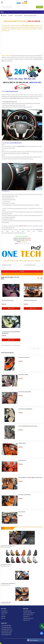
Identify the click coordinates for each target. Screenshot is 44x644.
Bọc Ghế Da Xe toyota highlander (25, 409)
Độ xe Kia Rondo (22, 512)
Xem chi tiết (11, 308)
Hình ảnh (3, 617)
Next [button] (42, 529)
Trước (34, 348)
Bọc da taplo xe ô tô (28, 615)
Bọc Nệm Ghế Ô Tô (27, 611)
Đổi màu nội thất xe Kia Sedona (30, 300)
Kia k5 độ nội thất (22, 443)
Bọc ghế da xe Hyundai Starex (25, 495)
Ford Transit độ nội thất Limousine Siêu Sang (28, 426)
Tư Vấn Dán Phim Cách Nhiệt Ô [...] (8, 584)
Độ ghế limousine (22, 460)
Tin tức (3, 615)
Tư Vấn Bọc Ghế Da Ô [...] (6, 602)
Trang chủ (4, 16)
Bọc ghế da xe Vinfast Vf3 (24, 357)
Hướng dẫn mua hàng (6, 627)
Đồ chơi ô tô (26, 617)
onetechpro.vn (24, 242)
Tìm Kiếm (39, 7)
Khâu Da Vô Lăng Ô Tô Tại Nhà (30, 16)
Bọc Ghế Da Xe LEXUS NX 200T (25, 392)
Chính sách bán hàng (6, 625)
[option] (22, 568)
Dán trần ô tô (26, 620)
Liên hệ (3, 618)
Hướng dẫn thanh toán (6, 629)
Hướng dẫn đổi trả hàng (7, 631)
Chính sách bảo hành (6, 635)
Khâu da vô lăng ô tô (6, 56)
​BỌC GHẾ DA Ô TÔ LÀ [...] (6, 565)
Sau (38, 348)
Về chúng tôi (4, 611)
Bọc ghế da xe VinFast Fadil (8, 300)
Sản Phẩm (11, 16)
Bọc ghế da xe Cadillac (23, 375)
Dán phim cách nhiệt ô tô (29, 613)
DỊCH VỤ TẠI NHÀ (18, 16)
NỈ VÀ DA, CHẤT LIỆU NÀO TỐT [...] (8, 546)
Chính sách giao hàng (6, 633)
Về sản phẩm (4, 613)
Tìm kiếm (22, 271)
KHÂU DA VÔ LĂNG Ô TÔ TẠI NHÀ (15, 21)
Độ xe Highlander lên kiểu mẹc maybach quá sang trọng (30, 478)
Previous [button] (36, 529)
